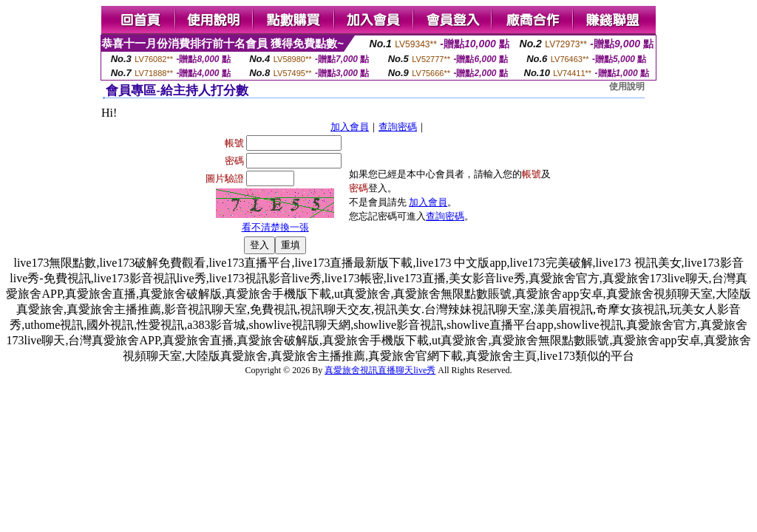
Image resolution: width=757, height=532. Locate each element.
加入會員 (350, 127)
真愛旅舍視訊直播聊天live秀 (380, 370)
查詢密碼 (398, 127)
